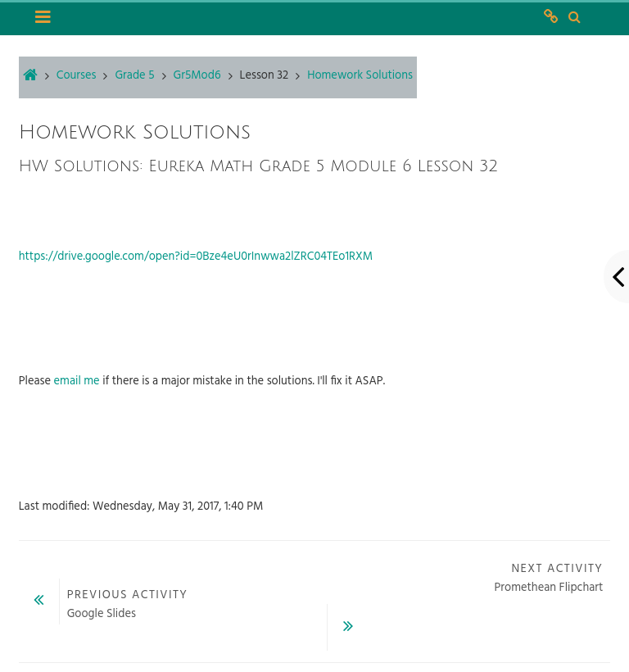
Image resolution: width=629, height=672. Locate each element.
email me (77, 381)
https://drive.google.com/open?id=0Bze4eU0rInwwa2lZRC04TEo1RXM (196, 257)
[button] (574, 18)
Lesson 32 (265, 76)
